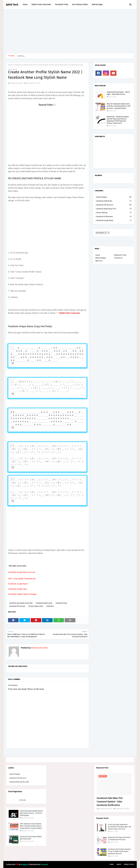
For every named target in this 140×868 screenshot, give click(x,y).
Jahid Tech (12, 5)
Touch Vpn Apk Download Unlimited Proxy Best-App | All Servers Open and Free (120, 827)
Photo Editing (114, 213)
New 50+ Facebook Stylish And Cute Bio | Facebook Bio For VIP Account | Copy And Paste (119, 106)
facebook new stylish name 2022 (25, 65)
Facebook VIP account (17, 606)
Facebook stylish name (44, 603)
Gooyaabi (44, 864)
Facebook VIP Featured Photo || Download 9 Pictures (119, 838)
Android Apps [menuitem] (97, 4)
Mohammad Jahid (16, 83)
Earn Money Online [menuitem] (80, 4)
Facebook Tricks (61, 603)
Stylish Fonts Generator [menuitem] (41, 4)
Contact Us (118, 258)
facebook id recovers (114, 216)
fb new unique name (36, 606)
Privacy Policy (129, 864)
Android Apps (114, 197)
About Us (99, 261)
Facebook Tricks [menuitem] (62, 4)
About (119, 864)
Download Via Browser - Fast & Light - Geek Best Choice (118, 93)
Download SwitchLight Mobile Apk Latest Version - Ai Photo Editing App (31, 813)
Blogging (24, 864)
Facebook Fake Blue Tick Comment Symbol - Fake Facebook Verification (110, 802)
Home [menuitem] (25, 4)
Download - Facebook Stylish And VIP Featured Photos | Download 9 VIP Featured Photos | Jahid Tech (118, 120)
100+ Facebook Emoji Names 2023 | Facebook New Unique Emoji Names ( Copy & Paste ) (31, 826)
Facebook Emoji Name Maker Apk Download (31, 838)
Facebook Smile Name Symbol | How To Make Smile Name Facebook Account (119, 851)
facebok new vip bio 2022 (19, 782)
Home (10, 65)
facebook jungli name (114, 220)
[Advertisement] (70, 31)
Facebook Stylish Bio (114, 201)
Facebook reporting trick (114, 209)
